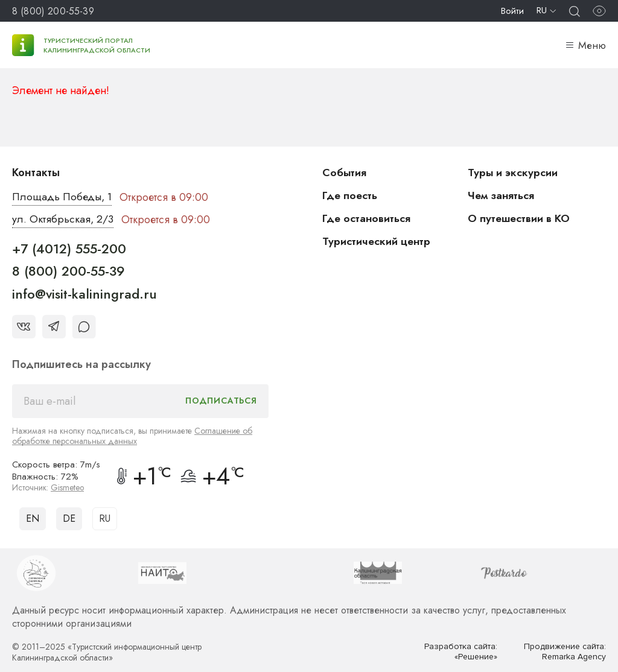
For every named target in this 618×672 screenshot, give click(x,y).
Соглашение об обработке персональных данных (132, 436)
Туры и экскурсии (513, 173)
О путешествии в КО (520, 218)
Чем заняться (502, 195)
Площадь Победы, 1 (63, 197)
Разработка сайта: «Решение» (461, 652)
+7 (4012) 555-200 (69, 249)
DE (69, 518)
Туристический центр (377, 241)
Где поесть (350, 195)
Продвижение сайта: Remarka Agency (564, 652)
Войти (512, 11)
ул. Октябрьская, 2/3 (63, 220)
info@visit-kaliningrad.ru (84, 294)
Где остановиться (367, 218)
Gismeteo (68, 487)
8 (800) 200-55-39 (53, 11)
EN (33, 518)
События (345, 173)
